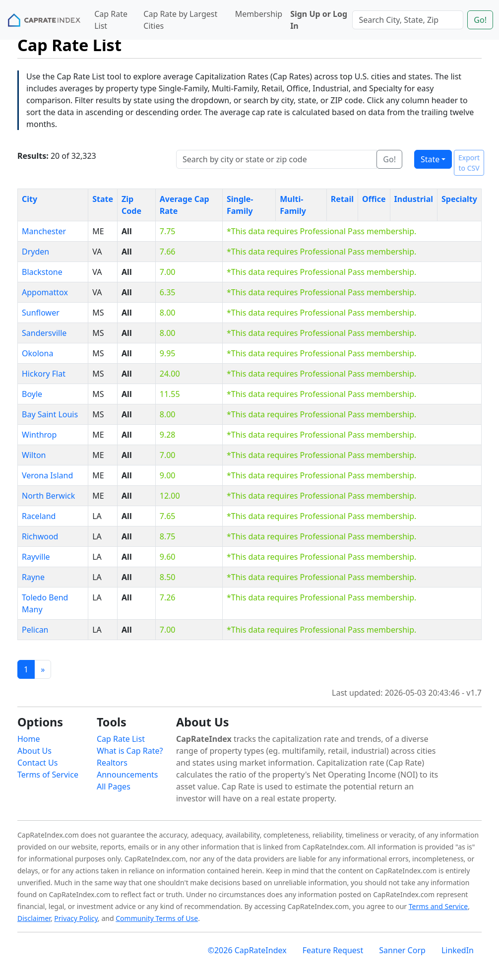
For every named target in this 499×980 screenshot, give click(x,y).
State (430, 159)
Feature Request (333, 950)
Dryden (35, 252)
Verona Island (47, 475)
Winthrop (39, 435)
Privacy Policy (76, 918)
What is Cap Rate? (130, 751)
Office (374, 199)
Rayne (33, 577)
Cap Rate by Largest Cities (180, 20)
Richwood (40, 536)
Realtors (112, 763)
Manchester (44, 231)
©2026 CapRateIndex (247, 950)
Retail (342, 199)
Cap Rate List (111, 20)
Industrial (414, 199)
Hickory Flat (44, 374)
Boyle (32, 394)
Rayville (36, 557)
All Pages (114, 786)
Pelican (35, 630)
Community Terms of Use (157, 918)
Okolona (37, 353)
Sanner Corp (402, 950)
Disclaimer (34, 918)
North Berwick (48, 496)
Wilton (34, 455)
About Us (34, 751)
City (30, 199)
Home (29, 739)
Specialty (459, 199)
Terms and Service (438, 906)
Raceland (39, 516)
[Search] (408, 20)
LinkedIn (458, 950)
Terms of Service (48, 775)
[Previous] (43, 669)
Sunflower (41, 313)
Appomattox (45, 292)
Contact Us (37, 763)
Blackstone (42, 272)
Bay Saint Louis (50, 414)
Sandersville (44, 333)
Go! (480, 20)
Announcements (127, 775)
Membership (259, 14)
